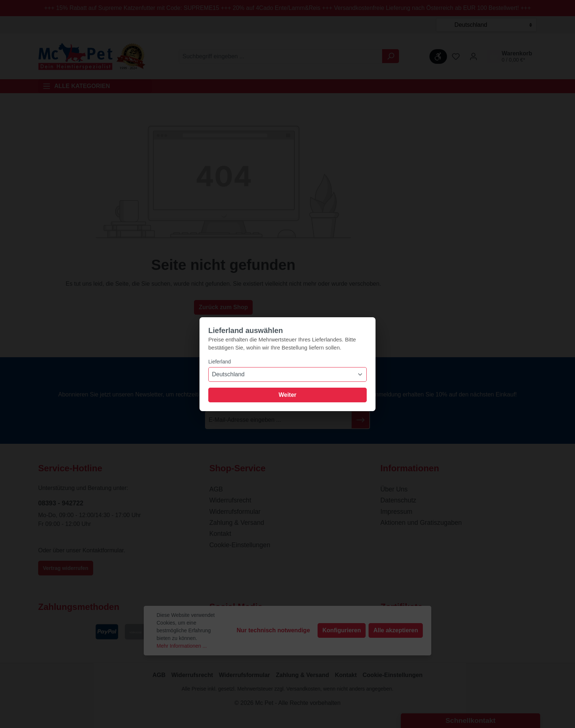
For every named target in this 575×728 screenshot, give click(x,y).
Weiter (288, 395)
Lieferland (220, 362)
